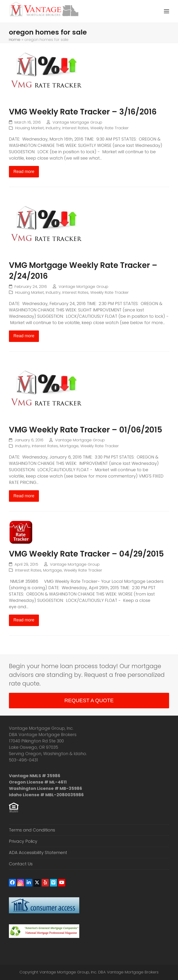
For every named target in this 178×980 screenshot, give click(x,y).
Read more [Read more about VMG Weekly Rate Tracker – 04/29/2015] (24, 620)
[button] (167, 11)
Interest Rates (75, 128)
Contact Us (21, 864)
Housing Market (30, 128)
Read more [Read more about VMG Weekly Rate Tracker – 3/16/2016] (24, 172)
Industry (53, 128)
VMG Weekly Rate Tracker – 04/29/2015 (86, 554)
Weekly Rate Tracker (110, 128)
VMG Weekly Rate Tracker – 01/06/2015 (86, 430)
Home (15, 40)
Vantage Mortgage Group (77, 122)
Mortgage (69, 446)
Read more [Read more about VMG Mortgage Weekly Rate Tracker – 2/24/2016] (24, 336)
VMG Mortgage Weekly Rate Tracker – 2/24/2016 (83, 271)
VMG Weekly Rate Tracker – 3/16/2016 (83, 112)
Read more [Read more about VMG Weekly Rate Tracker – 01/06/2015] (24, 496)
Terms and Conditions (32, 830)
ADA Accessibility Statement (38, 853)
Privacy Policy (23, 841)
